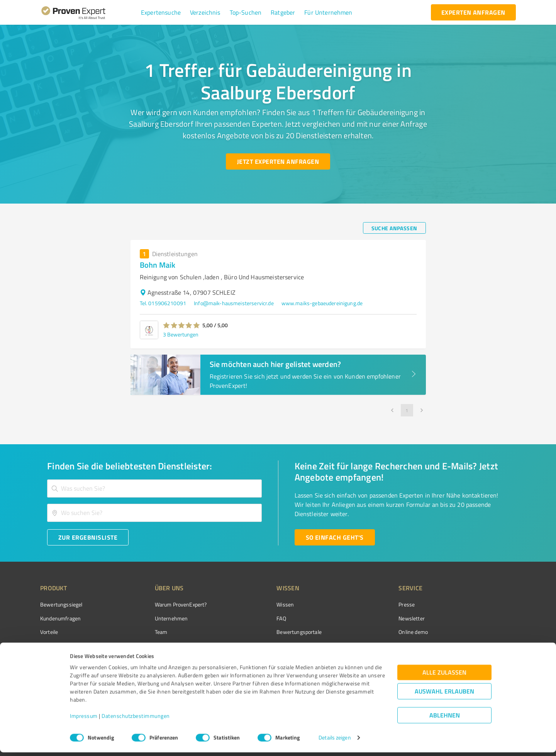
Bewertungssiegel (61, 604)
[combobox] (154, 488)
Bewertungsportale (270, 632)
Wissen (256, 604)
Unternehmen (157, 618)
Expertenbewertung (378, 645)
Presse (363, 604)
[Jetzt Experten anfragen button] (278, 161)
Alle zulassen (444, 676)
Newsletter (368, 618)
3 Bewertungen (181, 334)
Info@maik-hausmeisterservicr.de (234, 303)
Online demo (370, 632)
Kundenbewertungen (272, 645)
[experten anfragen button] (473, 12)
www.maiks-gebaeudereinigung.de (322, 303)
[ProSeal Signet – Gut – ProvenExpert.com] (487, 619)
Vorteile (49, 632)
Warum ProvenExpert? (166, 604)
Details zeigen (335, 742)
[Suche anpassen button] (394, 228)
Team (147, 632)
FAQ (252, 618)
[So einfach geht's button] (335, 537)
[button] (161, 12)
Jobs (145, 645)
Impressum (84, 720)
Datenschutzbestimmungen (136, 720)
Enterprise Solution (63, 645)
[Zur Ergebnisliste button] (88, 537)
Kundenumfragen (60, 618)
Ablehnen (445, 719)
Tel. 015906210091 (163, 303)
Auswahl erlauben (444, 695)
